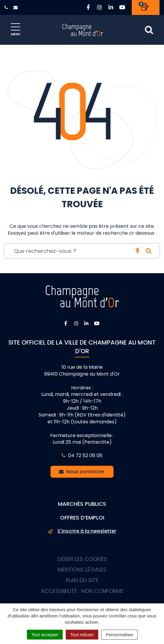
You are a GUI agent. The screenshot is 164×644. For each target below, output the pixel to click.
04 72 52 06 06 (82, 455)
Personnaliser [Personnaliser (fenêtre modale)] (119, 635)
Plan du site (82, 580)
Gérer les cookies (82, 559)
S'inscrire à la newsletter (82, 531)
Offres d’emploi (82, 518)
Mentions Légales (82, 570)
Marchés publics (82, 504)
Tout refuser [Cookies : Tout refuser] (82, 635)
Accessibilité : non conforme (82, 591)
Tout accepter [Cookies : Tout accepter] (45, 635)
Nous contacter (82, 472)
